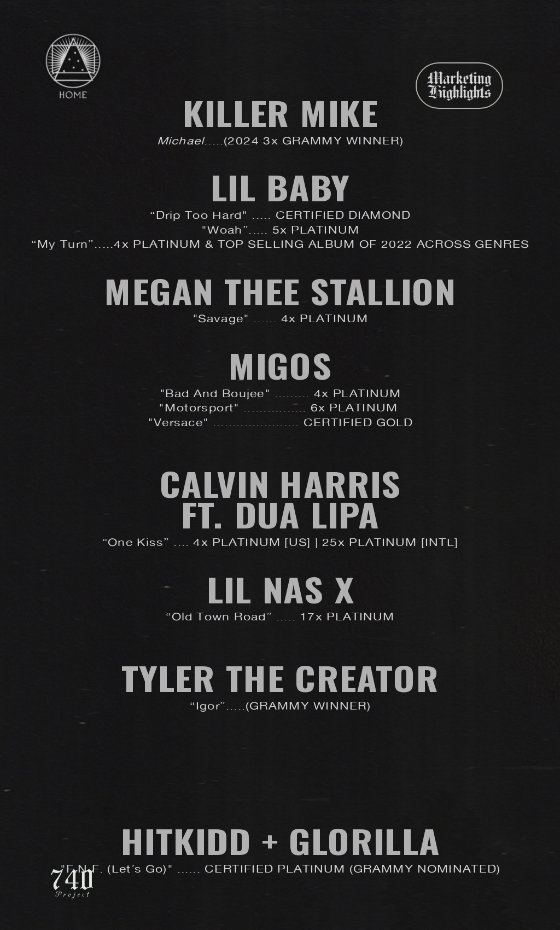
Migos (280, 365)
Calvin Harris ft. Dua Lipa (280, 499)
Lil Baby (280, 187)
